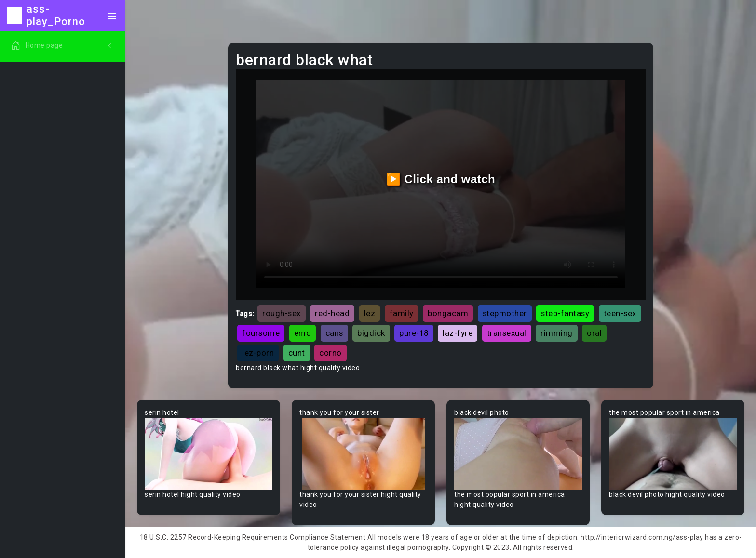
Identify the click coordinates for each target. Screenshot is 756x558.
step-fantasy (565, 313)
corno (331, 353)
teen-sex (620, 313)
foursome (261, 333)
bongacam (448, 313)
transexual (507, 333)
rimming (557, 333)
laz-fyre (458, 333)
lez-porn (258, 353)
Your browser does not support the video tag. (209, 454)
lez (370, 313)
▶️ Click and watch (441, 179)
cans (334, 333)
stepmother (505, 313)
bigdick (371, 333)
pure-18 (414, 333)
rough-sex (282, 313)
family (402, 313)
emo (303, 333)
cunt (297, 353)
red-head (332, 313)
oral (594, 333)
